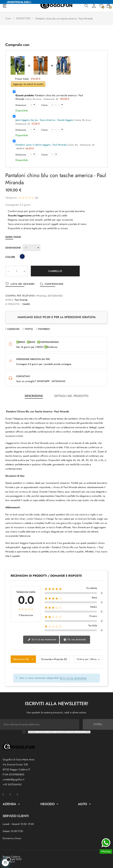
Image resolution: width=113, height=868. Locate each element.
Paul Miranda (21, 299)
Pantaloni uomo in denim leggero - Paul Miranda (41, 144)
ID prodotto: (13, 304)
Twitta (29, 329)
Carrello (55, 271)
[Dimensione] (31, 104)
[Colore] (56, 104)
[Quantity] (16, 271)
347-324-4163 (55, 295)
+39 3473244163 (12, 784)
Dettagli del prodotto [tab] (71, 396)
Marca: (10, 299)
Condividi (13, 329)
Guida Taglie (13, 237)
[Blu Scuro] (22, 257)
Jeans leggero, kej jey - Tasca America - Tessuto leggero (45, 120)
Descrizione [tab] (34, 396)
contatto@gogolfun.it (13, 779)
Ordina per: (83, 659)
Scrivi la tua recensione (42, 639)
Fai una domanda (75, 639)
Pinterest (44, 329)
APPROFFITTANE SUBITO (19, 2)
